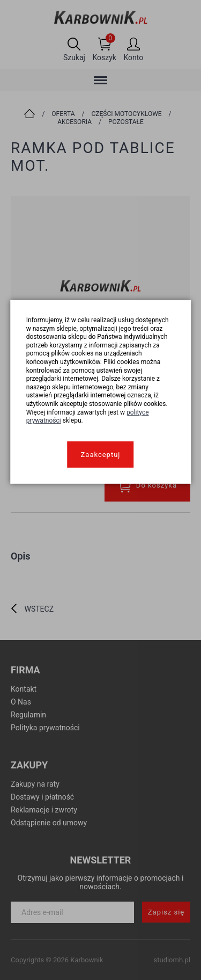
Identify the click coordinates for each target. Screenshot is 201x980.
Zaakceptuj (101, 455)
